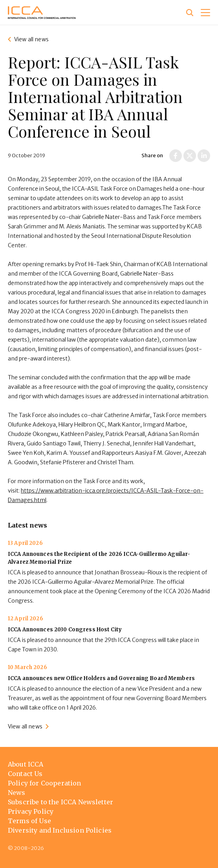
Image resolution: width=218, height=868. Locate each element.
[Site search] (190, 13)
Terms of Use (29, 821)
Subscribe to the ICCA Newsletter (60, 802)
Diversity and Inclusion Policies (60, 830)
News (17, 793)
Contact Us (25, 774)
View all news (31, 39)
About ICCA (26, 764)
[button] (205, 13)
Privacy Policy (31, 811)
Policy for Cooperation (45, 783)
